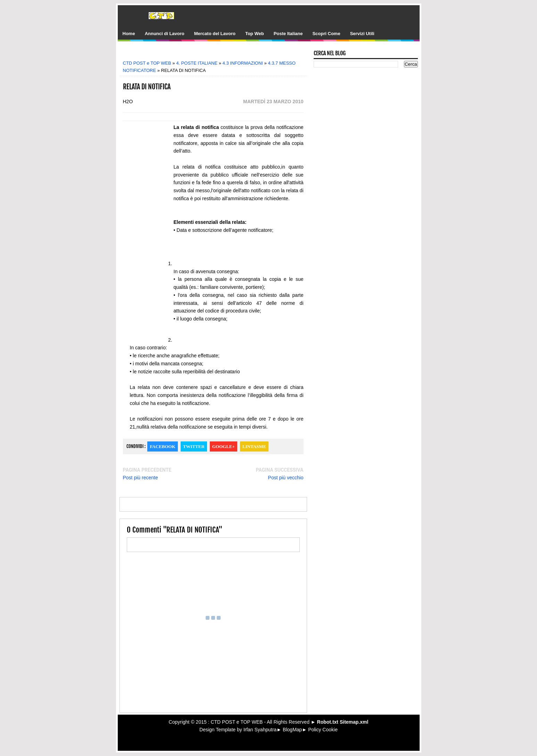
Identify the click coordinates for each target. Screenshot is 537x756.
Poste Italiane (288, 34)
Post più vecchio (286, 478)
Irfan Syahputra (260, 730)
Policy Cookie (323, 730)
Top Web (255, 34)
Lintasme (254, 446)
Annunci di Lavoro (165, 34)
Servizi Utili (362, 34)
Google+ (224, 446)
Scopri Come (326, 34)
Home (129, 34)
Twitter (194, 446)
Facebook (162, 446)
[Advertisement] (218, 53)
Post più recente (141, 478)
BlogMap (292, 730)
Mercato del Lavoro (215, 34)
